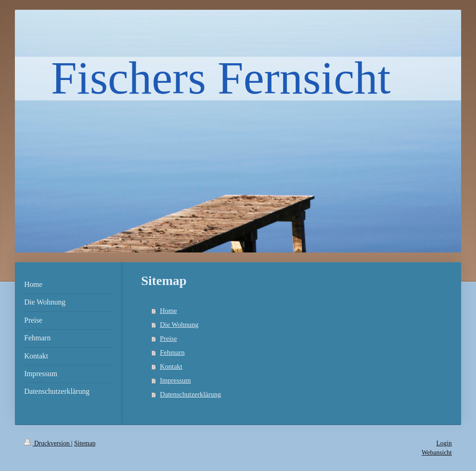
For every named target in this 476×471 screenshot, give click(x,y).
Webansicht (437, 453)
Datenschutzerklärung (191, 394)
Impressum (175, 380)
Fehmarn (172, 352)
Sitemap (85, 443)
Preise (169, 338)
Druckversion (48, 443)
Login (444, 443)
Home (169, 311)
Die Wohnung (179, 325)
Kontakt (171, 366)
